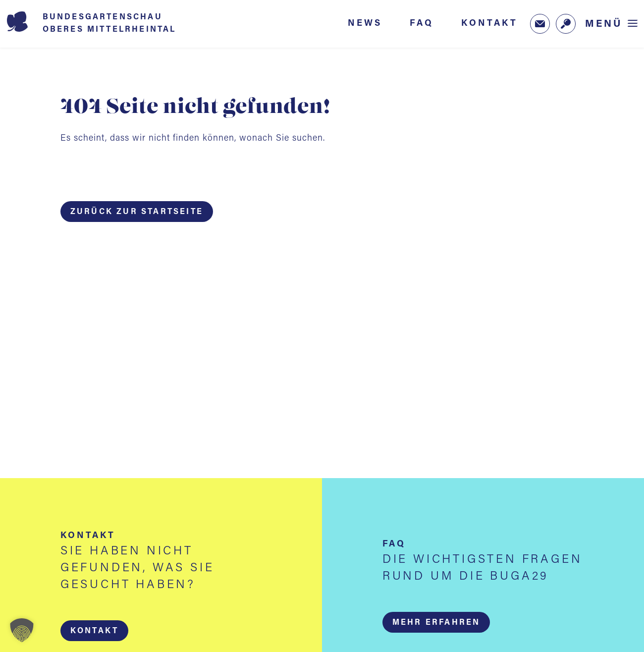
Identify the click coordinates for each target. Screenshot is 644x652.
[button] (94, 631)
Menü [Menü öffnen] (604, 24)
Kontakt (489, 23)
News (365, 23)
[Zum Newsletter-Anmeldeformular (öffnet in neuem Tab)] (540, 24)
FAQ (422, 23)
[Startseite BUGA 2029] (106, 24)
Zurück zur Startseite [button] (137, 212)
